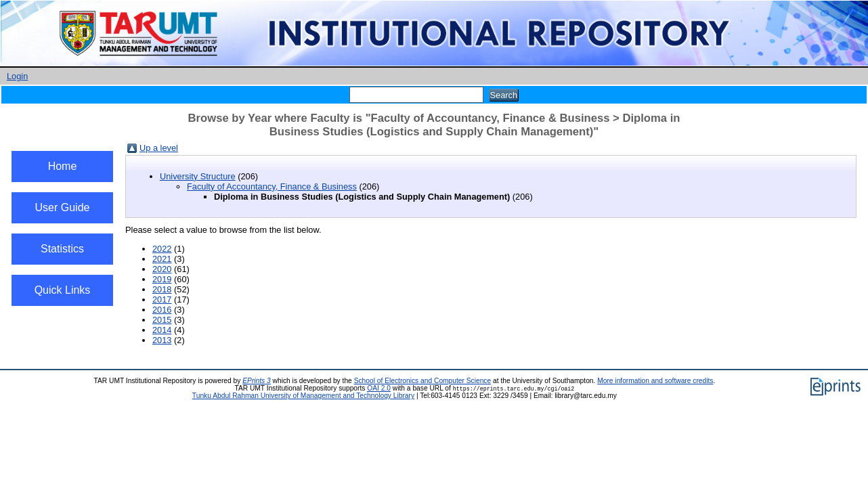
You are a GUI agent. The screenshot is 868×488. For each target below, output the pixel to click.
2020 (162, 269)
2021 (162, 259)
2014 (162, 330)
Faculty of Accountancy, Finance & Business (272, 186)
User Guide (63, 207)
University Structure (198, 176)
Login (17, 76)
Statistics (62, 249)
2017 (162, 300)
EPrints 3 (257, 381)
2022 (162, 249)
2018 (162, 289)
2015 (162, 320)
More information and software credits (655, 381)
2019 (162, 279)
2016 (162, 310)
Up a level (159, 148)
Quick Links (63, 290)
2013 (162, 340)
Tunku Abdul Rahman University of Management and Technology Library (303, 396)
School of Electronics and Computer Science (423, 381)
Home (63, 166)
